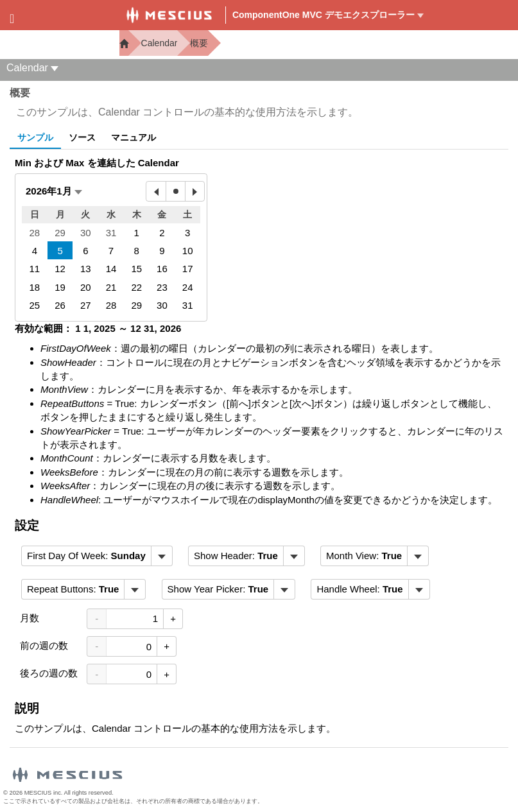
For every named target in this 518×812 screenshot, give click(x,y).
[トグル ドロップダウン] (161, 556)
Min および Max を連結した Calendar (97, 163)
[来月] (194, 191)
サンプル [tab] (35, 137)
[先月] (156, 191)
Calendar (160, 43)
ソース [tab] (82, 137)
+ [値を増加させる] (173, 618)
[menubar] (97, 556)
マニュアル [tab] (134, 137)
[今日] (175, 191)
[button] (54, 191)
